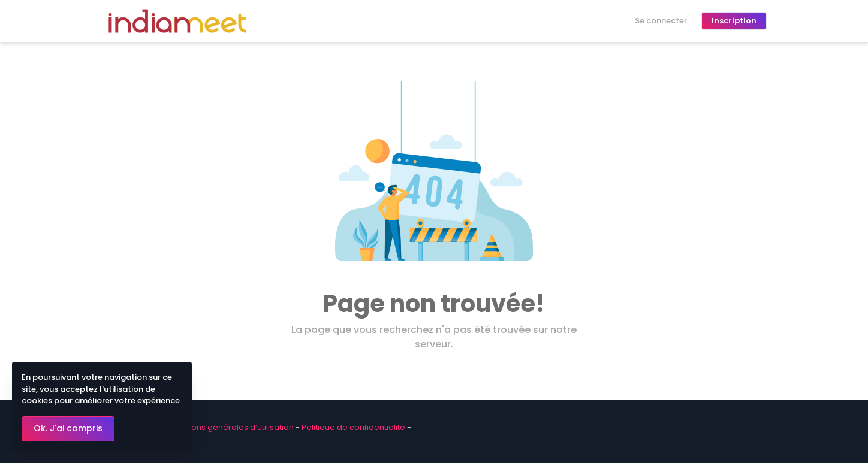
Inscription (734, 21)
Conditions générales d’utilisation (229, 427)
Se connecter (661, 21)
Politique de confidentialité (353, 427)
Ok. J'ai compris (68, 428)
